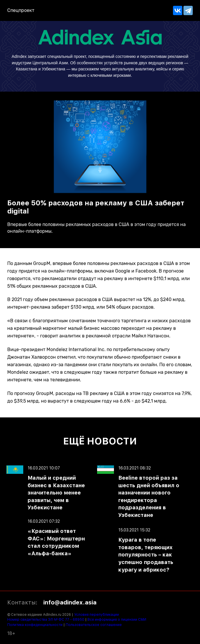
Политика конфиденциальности (35, 625)
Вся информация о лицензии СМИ (117, 620)
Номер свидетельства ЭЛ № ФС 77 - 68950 (46, 620)
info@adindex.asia (70, 602)
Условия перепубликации (97, 615)
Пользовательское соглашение (94, 625)
